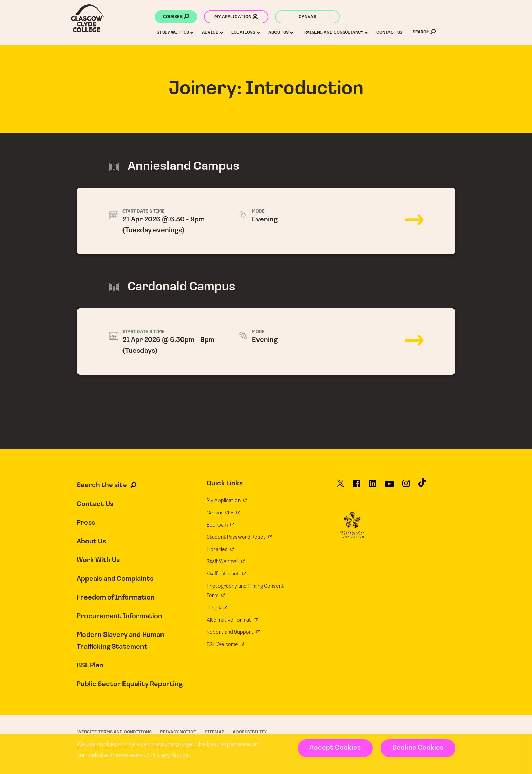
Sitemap (214, 732)
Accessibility (250, 732)
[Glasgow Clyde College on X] (341, 486)
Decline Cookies (418, 748)
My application (236, 17)
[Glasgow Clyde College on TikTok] (422, 486)
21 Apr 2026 (266, 221)
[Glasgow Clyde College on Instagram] (406, 486)
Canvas (307, 17)
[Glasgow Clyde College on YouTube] (389, 486)
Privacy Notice (170, 755)
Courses (176, 17)
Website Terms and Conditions (115, 732)
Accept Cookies (335, 748)
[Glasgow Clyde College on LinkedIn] (373, 486)
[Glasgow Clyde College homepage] (88, 18)
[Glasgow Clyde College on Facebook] (357, 486)
